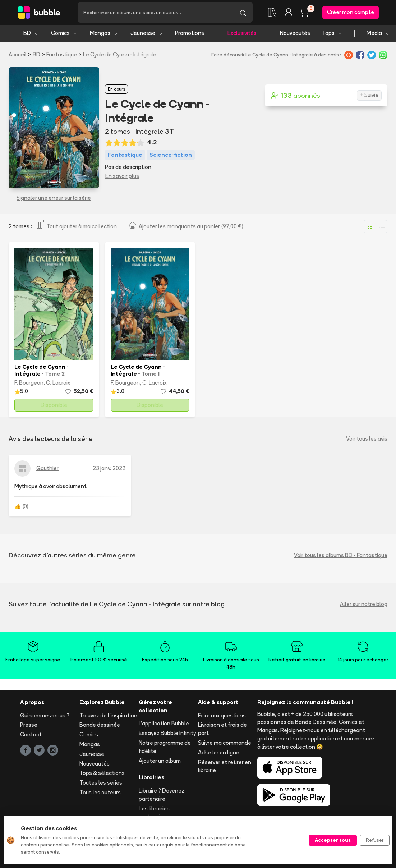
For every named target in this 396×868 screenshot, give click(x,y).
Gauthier (47, 470)
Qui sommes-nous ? (45, 717)
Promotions (190, 35)
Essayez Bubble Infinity (167, 735)
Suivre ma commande (225, 745)
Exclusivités (242, 35)
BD (31, 35)
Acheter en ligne (219, 754)
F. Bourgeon (29, 384)
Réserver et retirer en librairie (225, 768)
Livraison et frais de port (222, 731)
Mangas (104, 35)
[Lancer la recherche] (243, 13)
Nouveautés (295, 35)
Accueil (18, 56)
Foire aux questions (222, 717)
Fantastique (62, 56)
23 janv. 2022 (109, 470)
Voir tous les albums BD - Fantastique (341, 557)
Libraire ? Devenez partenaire (162, 797)
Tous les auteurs (100, 794)
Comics (64, 35)
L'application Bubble (164, 725)
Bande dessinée (100, 727)
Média (378, 35)
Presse (29, 727)
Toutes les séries (101, 785)
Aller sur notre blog (364, 606)
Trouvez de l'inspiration (108, 717)
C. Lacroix (58, 384)
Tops (332, 35)
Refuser (375, 840)
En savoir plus (122, 178)
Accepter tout (333, 840)
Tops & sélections (102, 775)
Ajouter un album (160, 763)
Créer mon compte (351, 13)
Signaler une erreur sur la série (54, 200)
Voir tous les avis (367, 441)
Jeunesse (147, 35)
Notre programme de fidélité (165, 749)
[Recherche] (155, 13)
